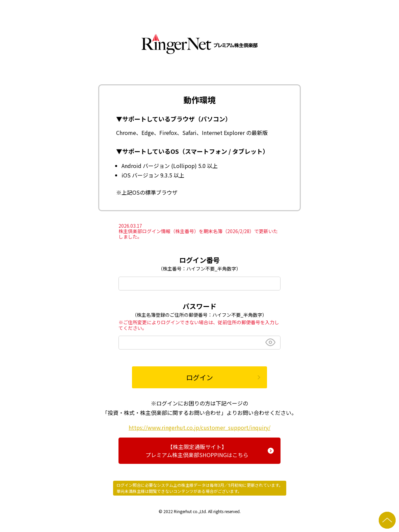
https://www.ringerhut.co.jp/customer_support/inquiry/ (199, 427)
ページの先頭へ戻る (387, 520)
